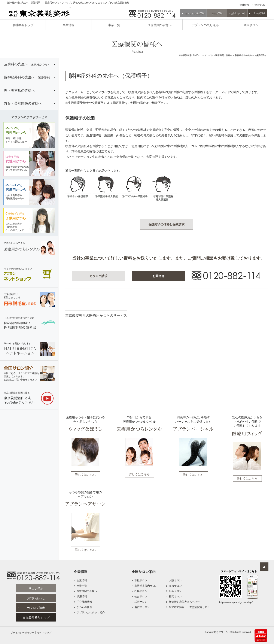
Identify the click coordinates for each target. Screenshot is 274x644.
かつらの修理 (84, 607)
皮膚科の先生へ (27, 64)
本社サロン (141, 580)
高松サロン (175, 586)
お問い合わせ (238, 13)
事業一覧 (114, 25)
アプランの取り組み (205, 25)
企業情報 (68, 25)
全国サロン (260, 5)
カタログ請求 (258, 13)
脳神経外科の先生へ (28, 77)
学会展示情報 (84, 602)
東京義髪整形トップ (36, 618)
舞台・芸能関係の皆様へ (23, 103)
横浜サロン (141, 602)
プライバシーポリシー (22, 633)
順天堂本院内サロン (146, 586)
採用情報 (82, 596)
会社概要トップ (23, 25)
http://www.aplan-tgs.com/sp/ (236, 602)
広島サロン (175, 591)
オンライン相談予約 (195, 13)
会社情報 (244, 5)
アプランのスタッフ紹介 (91, 613)
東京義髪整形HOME (188, 55)
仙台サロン (141, 596)
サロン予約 (217, 13)
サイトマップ (44, 633)
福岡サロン (175, 596)
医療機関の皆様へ (160, 25)
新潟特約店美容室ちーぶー (184, 602)
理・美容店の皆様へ (19, 90)
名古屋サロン (142, 607)
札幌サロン (141, 591)
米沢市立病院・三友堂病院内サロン (189, 607)
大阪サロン (175, 580)
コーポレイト (207, 55)
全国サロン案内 (144, 572)
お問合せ (158, 276)
